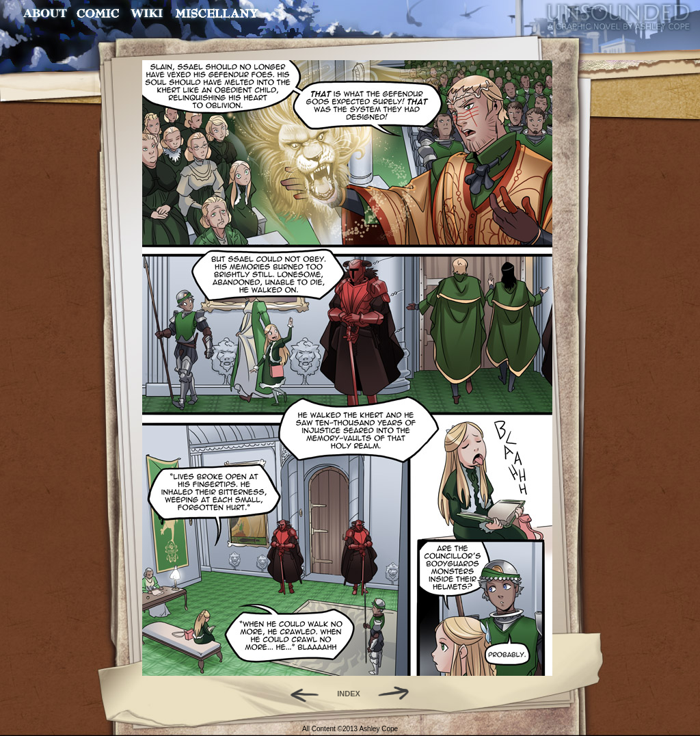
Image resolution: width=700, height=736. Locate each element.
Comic (98, 13)
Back (299, 694)
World (147, 13)
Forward (398, 694)
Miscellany (217, 13)
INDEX (349, 694)
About (46, 13)
